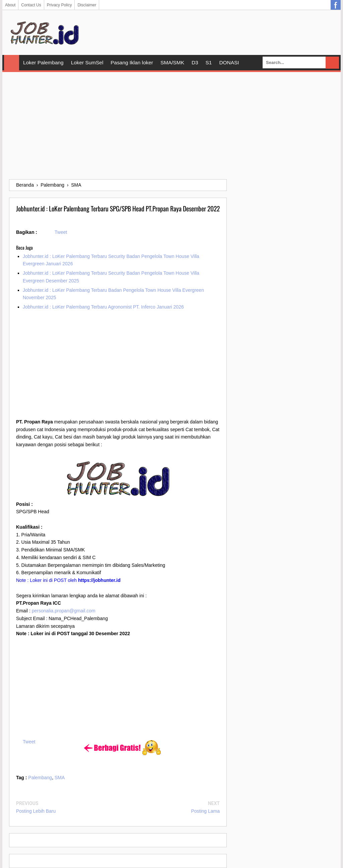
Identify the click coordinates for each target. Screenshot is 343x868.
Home (12, 63)
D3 (195, 62)
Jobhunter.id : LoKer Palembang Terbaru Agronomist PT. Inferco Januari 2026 (103, 307)
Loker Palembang (43, 62)
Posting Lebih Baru (36, 811)
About (10, 5)
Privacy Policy (59, 5)
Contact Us (31, 5)
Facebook (336, 5)
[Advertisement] (171, 126)
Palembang (40, 778)
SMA (60, 778)
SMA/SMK (172, 62)
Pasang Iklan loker (132, 62)
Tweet (61, 232)
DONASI (229, 62)
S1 (209, 62)
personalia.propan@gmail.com (64, 611)
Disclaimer (87, 5)
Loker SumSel (87, 62)
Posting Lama (205, 811)
